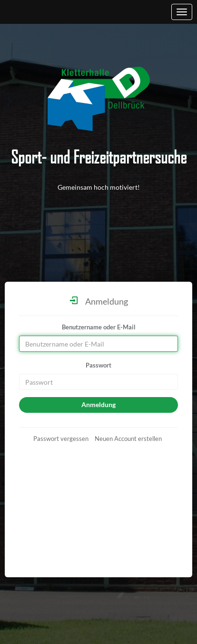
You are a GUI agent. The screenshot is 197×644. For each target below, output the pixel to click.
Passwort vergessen (61, 439)
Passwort (98, 365)
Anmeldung (98, 404)
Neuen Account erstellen (128, 439)
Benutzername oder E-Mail (99, 327)
